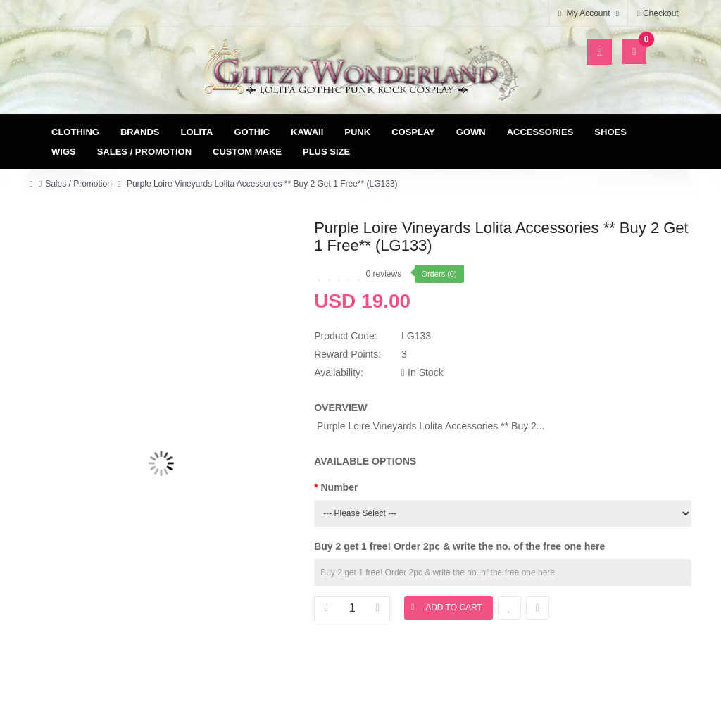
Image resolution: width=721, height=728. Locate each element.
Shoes (610, 132)
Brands (140, 132)
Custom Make (247, 152)
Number (340, 487)
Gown (471, 132)
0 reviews (384, 274)
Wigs (64, 152)
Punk (357, 132)
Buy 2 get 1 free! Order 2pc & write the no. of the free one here (459, 546)
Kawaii (307, 132)
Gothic (252, 132)
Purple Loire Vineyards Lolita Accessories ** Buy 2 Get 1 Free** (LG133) (261, 184)
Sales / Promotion (144, 152)
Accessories (540, 132)
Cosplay (413, 132)
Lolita (197, 132)
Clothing (75, 132)
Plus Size (326, 152)
